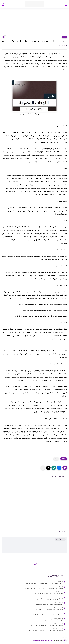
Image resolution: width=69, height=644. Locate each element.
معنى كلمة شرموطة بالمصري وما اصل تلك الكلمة (47, 615)
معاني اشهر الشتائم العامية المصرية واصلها (49, 610)
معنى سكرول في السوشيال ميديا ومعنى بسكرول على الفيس (44, 589)
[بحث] (3, 4)
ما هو (64, 37)
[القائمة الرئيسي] (66, 4)
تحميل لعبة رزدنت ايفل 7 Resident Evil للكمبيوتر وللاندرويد (45, 631)
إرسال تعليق (60, 539)
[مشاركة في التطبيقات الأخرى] (43, 468)
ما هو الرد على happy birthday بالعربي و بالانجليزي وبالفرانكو (44, 583)
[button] (59, 468)
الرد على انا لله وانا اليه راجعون (54, 620)
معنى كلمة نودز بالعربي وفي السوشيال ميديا (49, 604)
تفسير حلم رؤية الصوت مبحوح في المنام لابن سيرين (47, 626)
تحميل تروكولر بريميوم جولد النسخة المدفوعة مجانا (47, 599)
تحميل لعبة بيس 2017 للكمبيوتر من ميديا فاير (49, 594)
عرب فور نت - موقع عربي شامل (43, 640)
